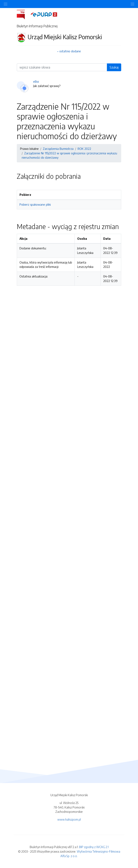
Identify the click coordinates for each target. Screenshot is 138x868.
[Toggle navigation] (132, 4)
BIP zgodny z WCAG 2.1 (94, 847)
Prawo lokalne (29, 149)
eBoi (36, 81)
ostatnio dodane (70, 51)
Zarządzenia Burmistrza (58, 149)
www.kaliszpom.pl (69, 819)
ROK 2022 (84, 149)
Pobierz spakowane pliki (35, 204)
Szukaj (114, 67)
